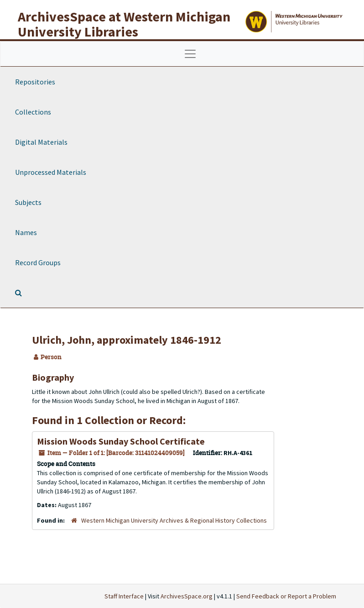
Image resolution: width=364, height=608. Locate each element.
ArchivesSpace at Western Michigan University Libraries (124, 24)
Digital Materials (41, 142)
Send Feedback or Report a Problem (286, 596)
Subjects (28, 202)
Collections (33, 112)
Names (26, 232)
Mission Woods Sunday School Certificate (121, 441)
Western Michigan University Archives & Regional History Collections (174, 520)
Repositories (35, 82)
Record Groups (38, 262)
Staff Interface (124, 596)
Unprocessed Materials (51, 172)
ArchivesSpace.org (187, 596)
